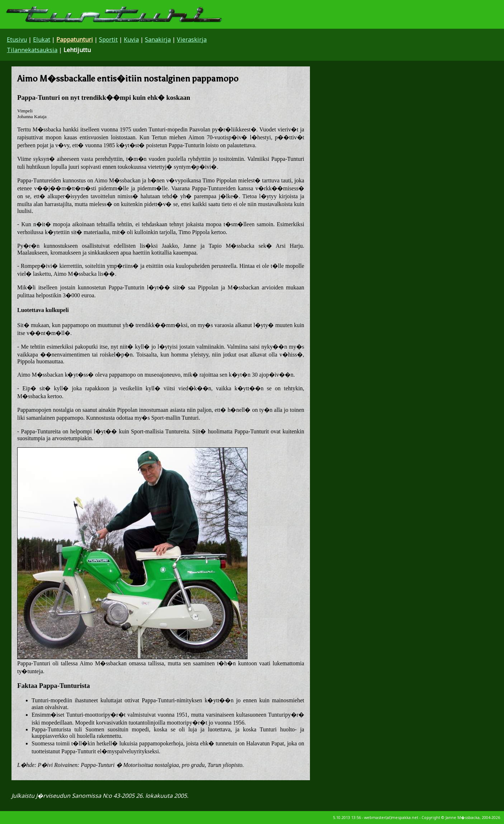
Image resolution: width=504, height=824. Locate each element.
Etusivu (17, 39)
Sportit (108, 39)
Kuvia (131, 39)
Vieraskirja (192, 39)
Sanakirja (158, 39)
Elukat (42, 39)
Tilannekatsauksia (32, 50)
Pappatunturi (75, 39)
